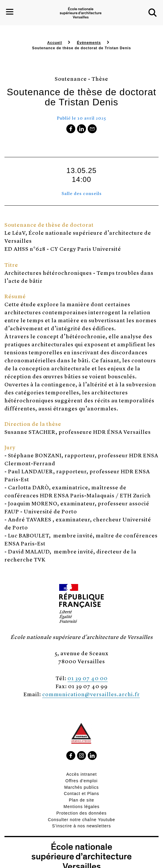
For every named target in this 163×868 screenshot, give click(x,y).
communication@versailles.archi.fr (91, 694)
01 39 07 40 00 (88, 678)
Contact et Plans (82, 794)
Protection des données (81, 813)
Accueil (55, 43)
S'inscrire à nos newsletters (81, 826)
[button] (153, 13)
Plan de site (81, 800)
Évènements (89, 43)
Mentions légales (81, 807)
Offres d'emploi (81, 781)
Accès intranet (82, 774)
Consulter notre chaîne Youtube (81, 820)
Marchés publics (81, 787)
